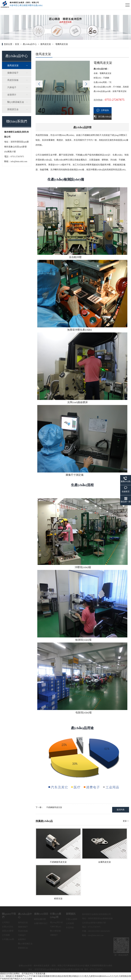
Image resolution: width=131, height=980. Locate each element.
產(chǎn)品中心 (30, 44)
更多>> (126, 821)
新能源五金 (13, 109)
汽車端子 (12, 87)
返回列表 (121, 810)
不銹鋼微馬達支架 (54, 807)
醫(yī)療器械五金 (16, 102)
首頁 (17, 44)
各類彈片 (12, 95)
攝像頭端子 (13, 73)
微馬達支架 (46, 44)
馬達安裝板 (13, 80)
